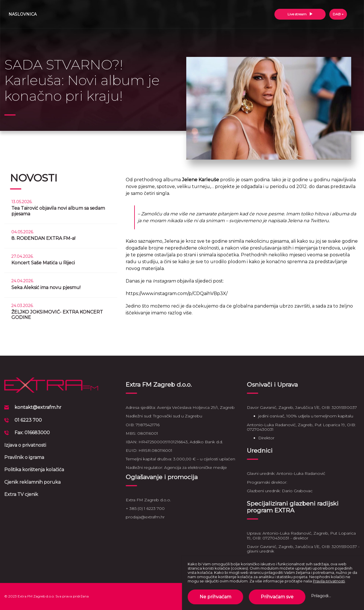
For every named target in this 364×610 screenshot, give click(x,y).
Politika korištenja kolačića (34, 470)
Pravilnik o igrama (24, 457)
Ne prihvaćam (215, 597)
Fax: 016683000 (32, 433)
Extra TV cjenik (21, 494)
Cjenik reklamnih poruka (32, 482)
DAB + (338, 14)
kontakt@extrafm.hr (38, 407)
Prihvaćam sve (277, 597)
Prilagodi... (321, 596)
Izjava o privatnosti (25, 445)
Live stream (300, 14)
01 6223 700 (28, 420)
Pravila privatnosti (329, 581)
